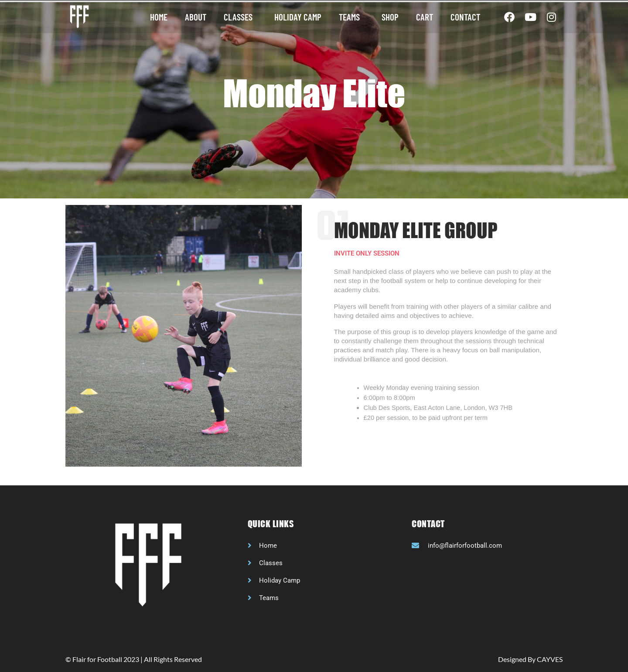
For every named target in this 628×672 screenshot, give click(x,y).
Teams (352, 17)
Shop (390, 17)
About (196, 17)
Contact (465, 17)
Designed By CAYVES (530, 659)
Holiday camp (298, 17)
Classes (240, 17)
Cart (425, 17)
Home (159, 17)
